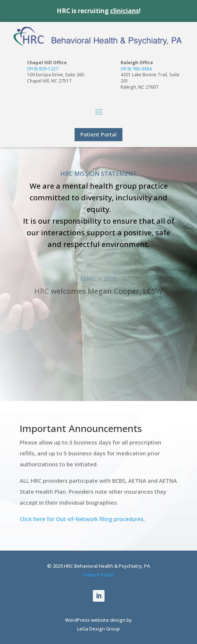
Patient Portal (98, 134)
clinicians (124, 11)
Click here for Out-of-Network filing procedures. (82, 519)
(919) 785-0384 (136, 69)
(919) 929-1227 (43, 69)
